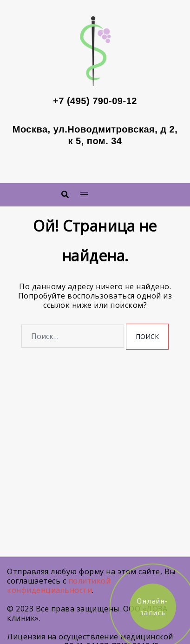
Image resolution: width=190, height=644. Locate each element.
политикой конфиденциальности (59, 585)
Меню (108, 192)
